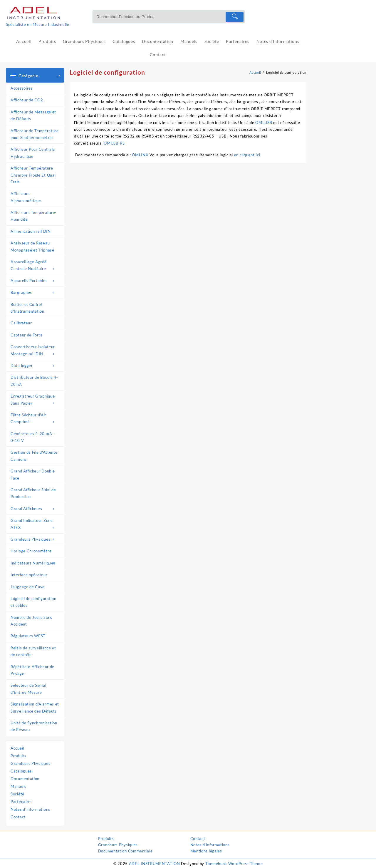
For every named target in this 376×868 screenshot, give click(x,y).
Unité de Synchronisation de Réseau (34, 726)
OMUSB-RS (114, 143)
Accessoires (22, 88)
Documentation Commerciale (125, 851)
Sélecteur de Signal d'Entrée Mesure (28, 689)
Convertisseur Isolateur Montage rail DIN (36, 351)
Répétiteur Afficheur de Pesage (32, 670)
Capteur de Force (27, 335)
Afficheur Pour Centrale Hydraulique (33, 153)
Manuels (19, 786)
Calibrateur (21, 323)
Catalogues (21, 771)
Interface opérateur (29, 575)
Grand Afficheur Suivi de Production (33, 493)
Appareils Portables (36, 281)
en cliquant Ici (248, 155)
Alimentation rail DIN (31, 231)
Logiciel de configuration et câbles (33, 602)
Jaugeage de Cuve (28, 587)
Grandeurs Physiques (36, 539)
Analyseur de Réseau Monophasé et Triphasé (36, 247)
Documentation (25, 779)
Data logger (36, 366)
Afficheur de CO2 (27, 100)
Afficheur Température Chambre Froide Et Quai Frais (33, 175)
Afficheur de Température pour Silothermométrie (35, 134)
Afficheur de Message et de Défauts (33, 115)
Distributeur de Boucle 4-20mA (34, 381)
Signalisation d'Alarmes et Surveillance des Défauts (35, 707)
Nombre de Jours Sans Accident (31, 621)
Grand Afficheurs (36, 509)
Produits (19, 756)
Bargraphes (36, 293)
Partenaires (22, 802)
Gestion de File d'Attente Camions (34, 456)
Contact (18, 817)
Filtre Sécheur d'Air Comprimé (36, 419)
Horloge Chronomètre (31, 551)
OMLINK (140, 155)
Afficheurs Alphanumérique (26, 197)
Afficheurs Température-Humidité (34, 216)
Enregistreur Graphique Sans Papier (36, 400)
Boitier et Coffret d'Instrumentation (27, 308)
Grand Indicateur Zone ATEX (36, 525)
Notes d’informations (210, 845)
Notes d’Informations (30, 809)
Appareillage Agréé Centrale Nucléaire (36, 266)
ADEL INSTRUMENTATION (155, 864)
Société (17, 794)
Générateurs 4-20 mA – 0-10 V (33, 437)
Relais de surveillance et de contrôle (33, 651)
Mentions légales (206, 851)
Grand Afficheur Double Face (33, 474)
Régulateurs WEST (28, 636)
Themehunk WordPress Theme (234, 864)
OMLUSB (264, 123)
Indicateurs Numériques (36, 563)
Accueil (17, 748)
